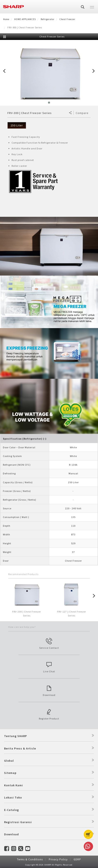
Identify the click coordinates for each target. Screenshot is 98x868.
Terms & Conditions (30, 859)
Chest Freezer (67, 19)
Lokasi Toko (13, 797)
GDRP (77, 859)
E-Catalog (11, 810)
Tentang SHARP (16, 736)
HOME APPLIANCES (25, 19)
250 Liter (17, 125)
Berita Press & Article (20, 748)
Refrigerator (48, 19)
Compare (82, 113)
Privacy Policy (58, 859)
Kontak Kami (14, 785)
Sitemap (10, 773)
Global (9, 761)
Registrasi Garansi (18, 822)
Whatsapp (88, 846)
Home (6, 19)
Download (11, 834)
